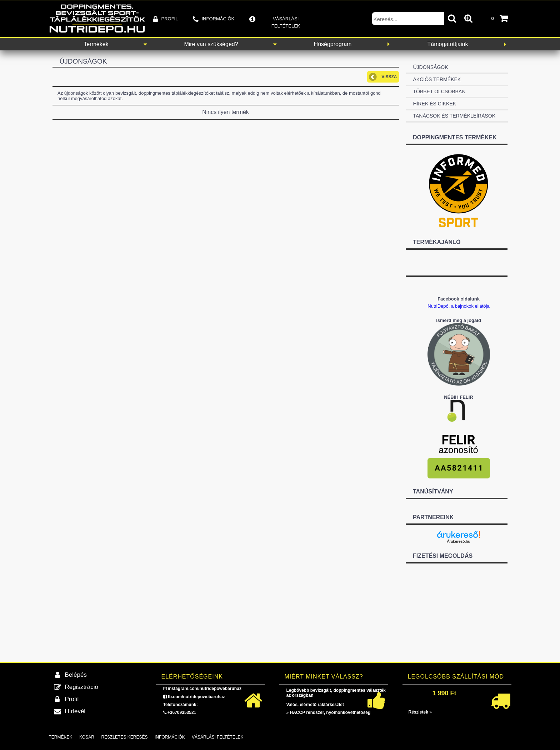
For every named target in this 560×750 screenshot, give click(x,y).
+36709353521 (182, 712)
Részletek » (420, 712)
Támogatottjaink (448, 44)
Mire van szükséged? (211, 44)
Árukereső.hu (458, 541)
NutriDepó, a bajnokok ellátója (458, 306)
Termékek (96, 44)
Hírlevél (75, 711)
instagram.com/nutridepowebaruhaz (205, 689)
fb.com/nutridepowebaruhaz (196, 697)
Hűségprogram (333, 44)
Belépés (76, 675)
